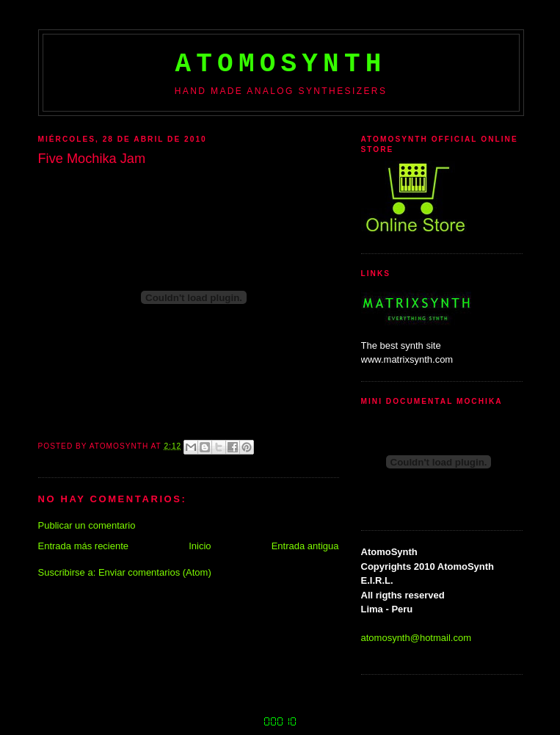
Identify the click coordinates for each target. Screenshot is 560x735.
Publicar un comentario (87, 525)
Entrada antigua (305, 546)
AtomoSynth (280, 64)
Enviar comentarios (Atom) (155, 572)
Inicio (200, 546)
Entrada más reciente (84, 546)
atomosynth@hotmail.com (416, 638)
